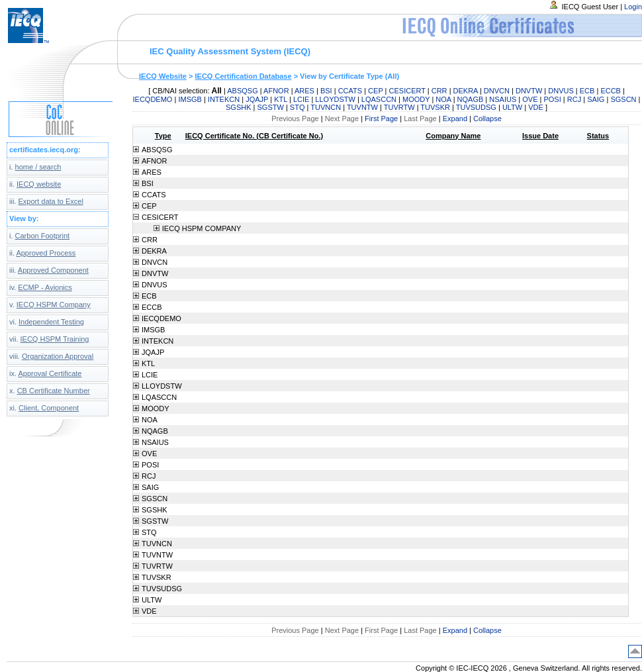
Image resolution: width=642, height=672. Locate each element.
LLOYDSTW (335, 99)
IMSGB (190, 99)
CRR (439, 91)
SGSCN (623, 99)
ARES (304, 91)
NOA (443, 99)
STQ (298, 107)
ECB (587, 91)
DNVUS (561, 91)
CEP (375, 91)
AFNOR (276, 91)
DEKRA (466, 91)
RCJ (574, 99)
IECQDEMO (153, 99)
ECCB (611, 91)
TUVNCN (326, 107)
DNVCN (497, 91)
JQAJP (257, 99)
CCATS (350, 91)
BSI (326, 91)
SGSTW (271, 107)
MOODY (416, 99)
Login (633, 7)
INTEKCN (224, 99)
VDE (536, 107)
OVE (530, 99)
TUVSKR (435, 107)
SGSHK (239, 107)
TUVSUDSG (476, 107)
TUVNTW (362, 107)
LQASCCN (379, 99)
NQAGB (471, 99)
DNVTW (529, 91)
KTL (281, 99)
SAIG (596, 99)
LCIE (301, 99)
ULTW (512, 107)
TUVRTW (399, 107)
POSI (552, 99)
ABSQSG (242, 91)
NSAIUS (503, 99)
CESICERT (407, 91)
